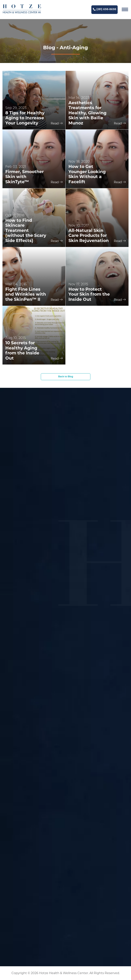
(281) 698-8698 (104, 9)
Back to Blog (66, 377)
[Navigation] (125, 10)
